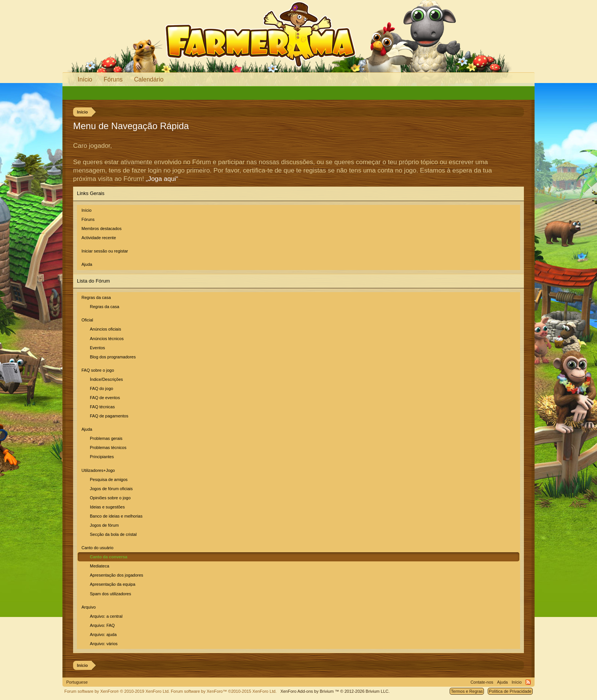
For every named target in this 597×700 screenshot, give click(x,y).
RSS (528, 682)
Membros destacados (101, 229)
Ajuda (87, 264)
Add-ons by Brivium (335, 691)
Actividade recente (99, 238)
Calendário (149, 79)
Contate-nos (482, 682)
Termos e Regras (467, 691)
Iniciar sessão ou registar (105, 251)
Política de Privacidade (510, 691)
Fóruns (88, 219)
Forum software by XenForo (117, 691)
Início (86, 210)
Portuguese (77, 682)
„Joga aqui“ (162, 179)
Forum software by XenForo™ (224, 691)
